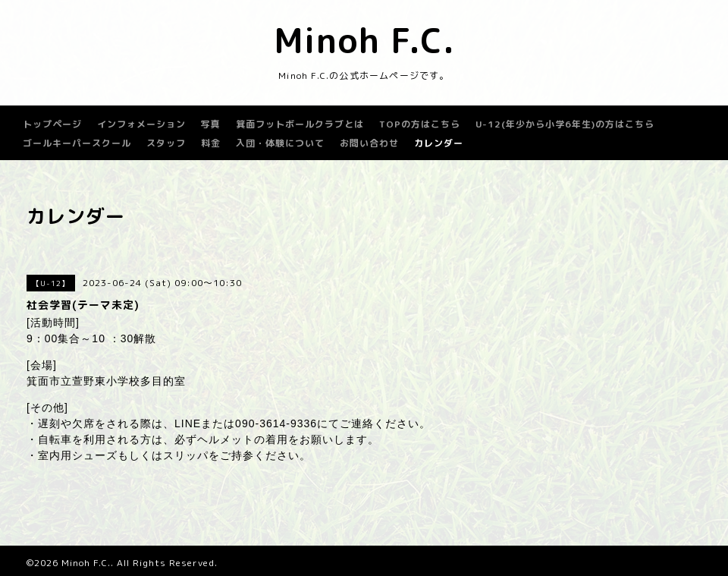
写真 (211, 124)
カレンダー (439, 143)
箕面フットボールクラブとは (300, 124)
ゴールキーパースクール (77, 143)
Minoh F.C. (364, 40)
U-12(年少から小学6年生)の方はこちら (565, 124)
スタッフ (166, 143)
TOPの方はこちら (420, 124)
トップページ (52, 124)
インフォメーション (141, 124)
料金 (211, 143)
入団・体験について (280, 143)
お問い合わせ (369, 143)
